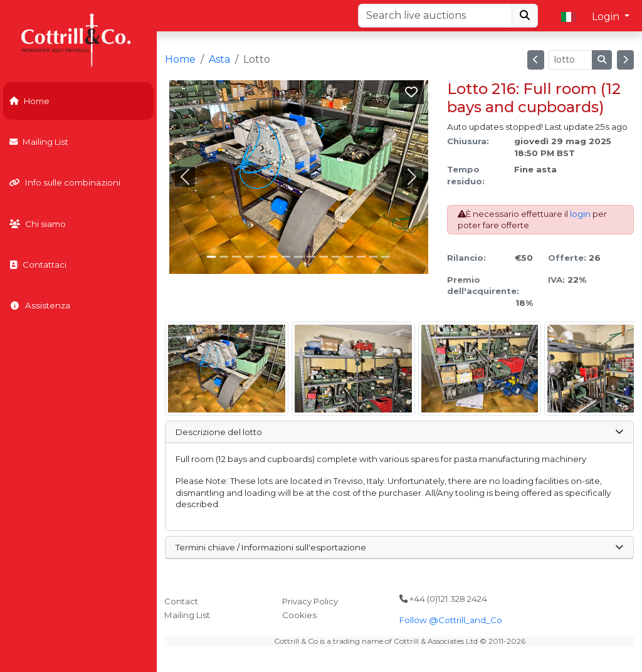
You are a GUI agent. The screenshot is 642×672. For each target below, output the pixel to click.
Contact (181, 601)
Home (29, 101)
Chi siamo (38, 224)
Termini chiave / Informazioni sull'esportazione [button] (399, 547)
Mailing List (39, 142)
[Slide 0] (211, 257)
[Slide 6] (286, 257)
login (580, 214)
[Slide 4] (261, 257)
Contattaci (38, 265)
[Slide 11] (349, 257)
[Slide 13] (374, 257)
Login (607, 17)
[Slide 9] (324, 257)
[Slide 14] (386, 257)
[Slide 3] (249, 257)
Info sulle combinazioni (65, 182)
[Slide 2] (236, 257)
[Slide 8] (311, 257)
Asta (219, 59)
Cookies (299, 615)
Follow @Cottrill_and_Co (451, 620)
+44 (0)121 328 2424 (443, 599)
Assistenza (40, 305)
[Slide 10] (336, 257)
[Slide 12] (361, 257)
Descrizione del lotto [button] (399, 432)
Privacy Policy (310, 601)
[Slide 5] (274, 257)
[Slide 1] (224, 257)
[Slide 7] (298, 257)
